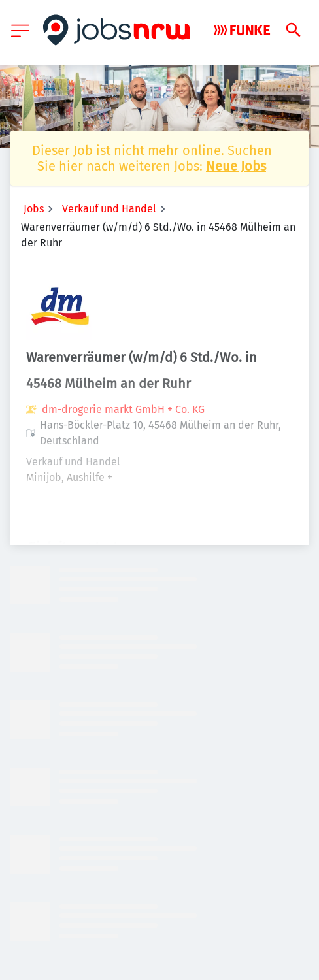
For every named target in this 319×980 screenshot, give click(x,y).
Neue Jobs (236, 166)
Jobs (34, 209)
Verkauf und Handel (109, 209)
